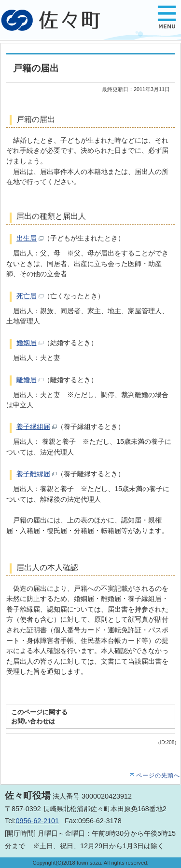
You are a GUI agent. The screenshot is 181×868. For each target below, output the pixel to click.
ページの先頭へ (158, 775)
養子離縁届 (33, 474)
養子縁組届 (33, 427)
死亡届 (27, 296)
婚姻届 (27, 343)
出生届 (27, 238)
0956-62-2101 (37, 821)
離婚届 (27, 380)
